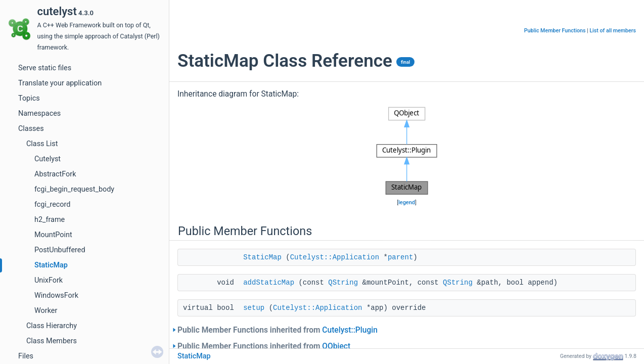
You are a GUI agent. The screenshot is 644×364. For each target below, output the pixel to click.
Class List (42, 144)
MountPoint (53, 235)
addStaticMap (269, 283)
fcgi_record (52, 204)
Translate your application (60, 83)
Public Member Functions (555, 31)
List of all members (613, 31)
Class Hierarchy (52, 326)
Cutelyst (48, 159)
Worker (46, 311)
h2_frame (50, 220)
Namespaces (39, 113)
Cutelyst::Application (335, 257)
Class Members (52, 341)
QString (343, 283)
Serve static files (45, 68)
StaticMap (51, 265)
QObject (336, 346)
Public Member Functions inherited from (278, 330)
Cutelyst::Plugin (350, 330)
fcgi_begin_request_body (74, 189)
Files (26, 356)
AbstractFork (55, 174)
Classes (31, 129)
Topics (29, 98)
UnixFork (49, 280)
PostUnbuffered (60, 250)
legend (407, 202)
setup (254, 308)
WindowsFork (56, 295)
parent (400, 257)
